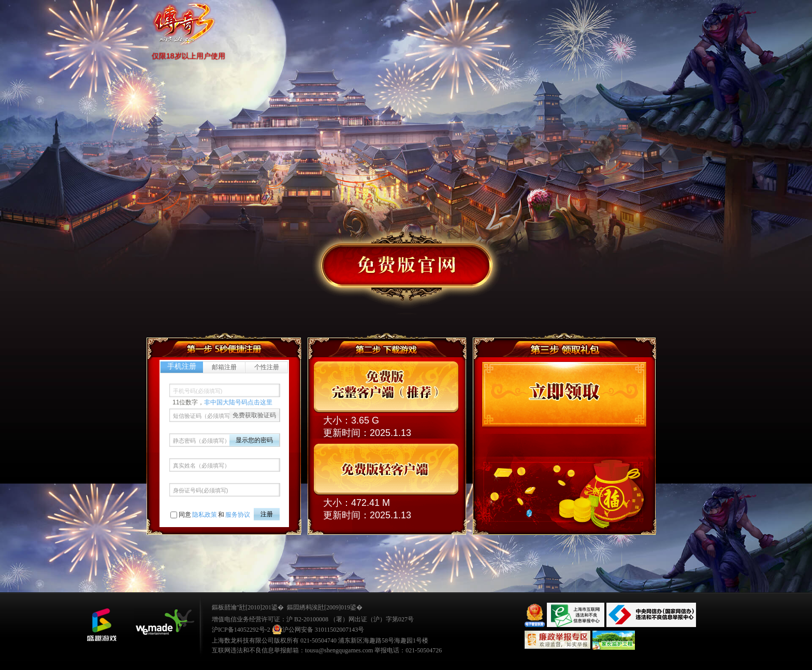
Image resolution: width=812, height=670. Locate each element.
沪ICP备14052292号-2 (241, 630)
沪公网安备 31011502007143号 (318, 630)
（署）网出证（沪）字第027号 (372, 619)
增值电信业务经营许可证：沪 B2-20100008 (270, 619)
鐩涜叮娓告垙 (102, 625)
